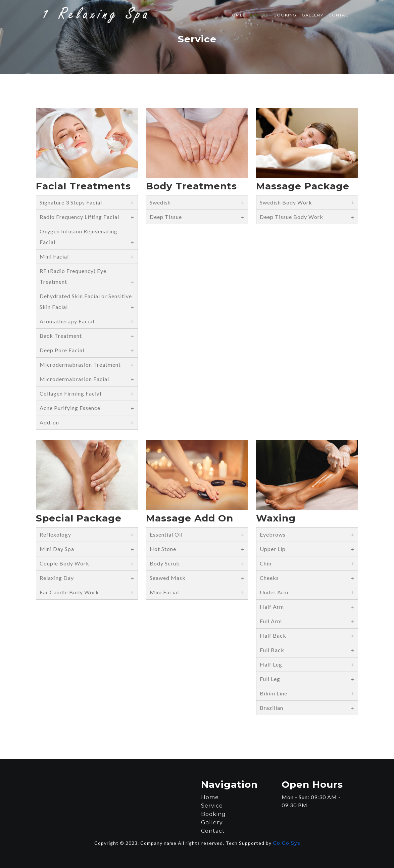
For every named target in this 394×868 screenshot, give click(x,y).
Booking (285, 15)
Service (258, 15)
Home (236, 15)
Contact (340, 15)
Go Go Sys (286, 843)
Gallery (312, 15)
